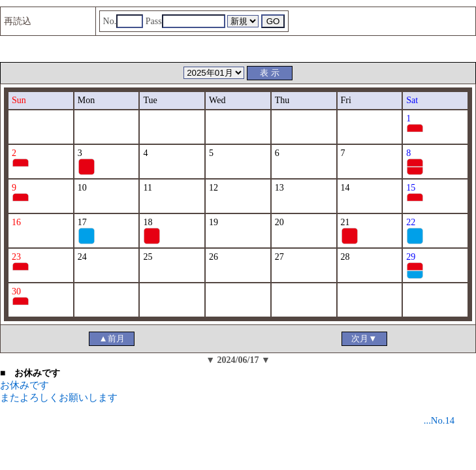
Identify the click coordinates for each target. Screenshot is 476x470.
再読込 (18, 21)
